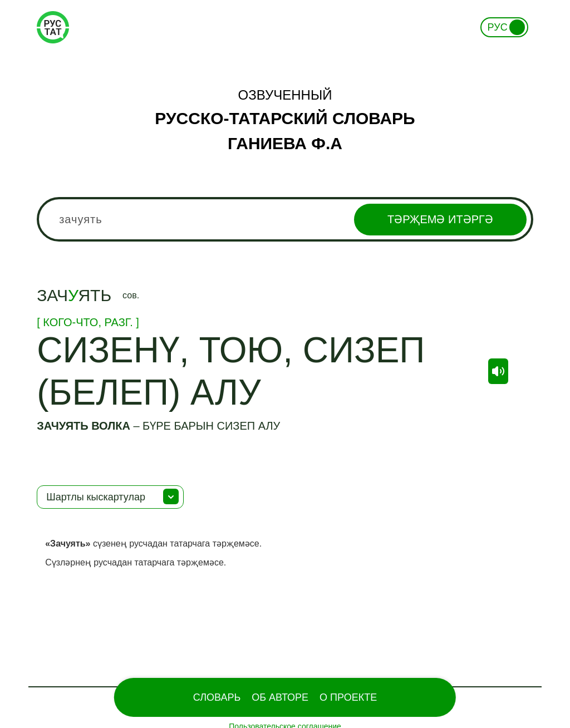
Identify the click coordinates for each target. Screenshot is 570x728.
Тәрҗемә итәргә (440, 219)
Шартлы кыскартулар (96, 497)
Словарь (217, 697)
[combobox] (285, 219)
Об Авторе (280, 697)
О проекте (348, 697)
